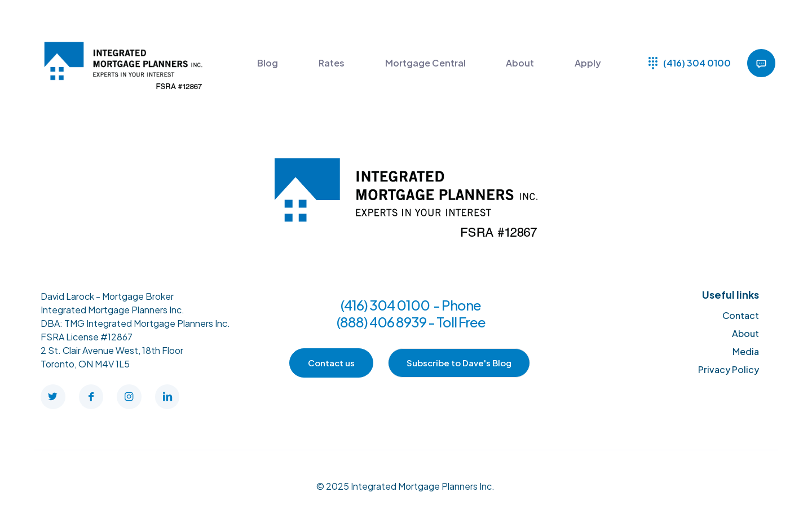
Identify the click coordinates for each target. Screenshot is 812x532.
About (745, 333)
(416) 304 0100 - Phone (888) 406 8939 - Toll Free (411, 313)
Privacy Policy (729, 369)
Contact (741, 315)
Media (746, 351)
